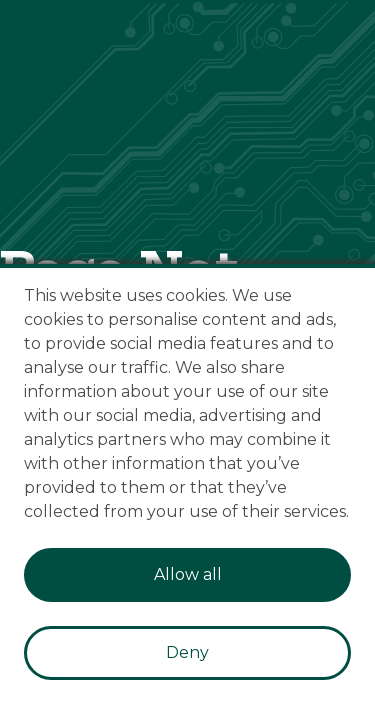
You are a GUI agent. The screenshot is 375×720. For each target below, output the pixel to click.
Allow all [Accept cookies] (188, 574)
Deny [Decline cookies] (187, 652)
